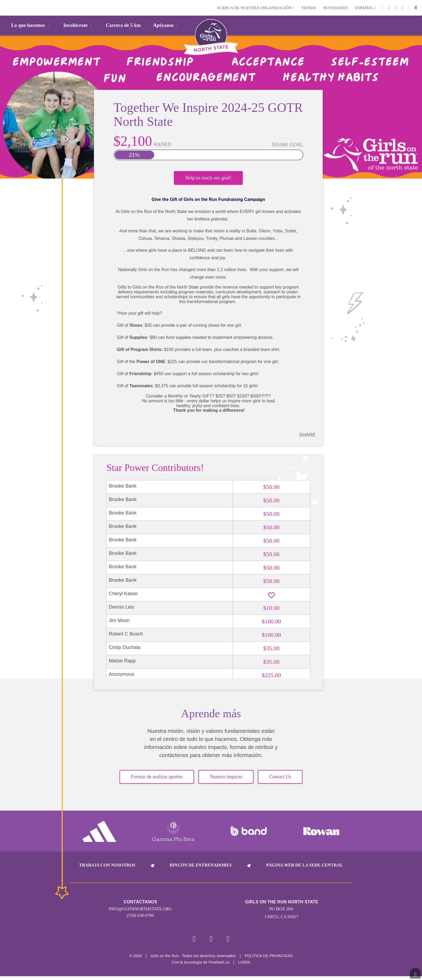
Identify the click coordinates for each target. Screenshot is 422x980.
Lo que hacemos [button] (31, 25)
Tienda (308, 8)
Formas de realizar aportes (157, 780)
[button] (416, 8)
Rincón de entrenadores (201, 869)
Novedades (336, 8)
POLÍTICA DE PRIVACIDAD (269, 960)
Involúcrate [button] (78, 25)
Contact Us (280, 780)
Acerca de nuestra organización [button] (255, 8)
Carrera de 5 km (123, 25)
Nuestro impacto (226, 780)
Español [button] (365, 8)
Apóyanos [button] (166, 25)
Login (5, 8)
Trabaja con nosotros (107, 869)
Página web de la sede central (305, 869)
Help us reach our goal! (208, 179)
